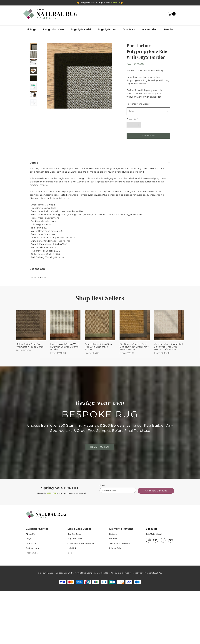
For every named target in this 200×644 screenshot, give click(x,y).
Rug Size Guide (74, 534)
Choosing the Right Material (81, 543)
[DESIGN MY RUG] (100, 447)
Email (103, 485)
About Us (30, 534)
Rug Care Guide (75, 539)
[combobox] (148, 111)
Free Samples (32, 553)
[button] (172, 14)
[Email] (117, 490)
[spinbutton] (134, 125)
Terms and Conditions (120, 543)
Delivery (113, 534)
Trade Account (33, 548)
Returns (113, 539)
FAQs (28, 539)
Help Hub (72, 548)
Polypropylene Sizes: (138, 104)
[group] (100, 332)
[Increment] (139, 125)
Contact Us (31, 543)
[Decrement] (129, 125)
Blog (70, 553)
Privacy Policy (116, 548)
